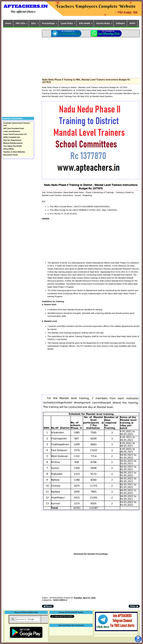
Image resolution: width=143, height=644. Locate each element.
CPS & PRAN (8, 149)
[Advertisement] (91, 57)
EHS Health (85, 23)
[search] (28, 619)
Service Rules (103, 23)
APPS (132, 23)
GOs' (34, 23)
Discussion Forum (11, 155)
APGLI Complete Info (12, 137)
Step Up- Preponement (12, 140)
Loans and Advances (12, 131)
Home (8, 23)
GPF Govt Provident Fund (13, 128)
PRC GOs (21, 23)
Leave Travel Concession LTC (15, 134)
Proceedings (48, 23)
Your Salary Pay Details (12, 146)
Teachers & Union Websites (14, 152)
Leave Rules (67, 23)
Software (120, 23)
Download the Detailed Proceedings (91, 554)
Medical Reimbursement (13, 143)
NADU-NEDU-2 (60, 600)
